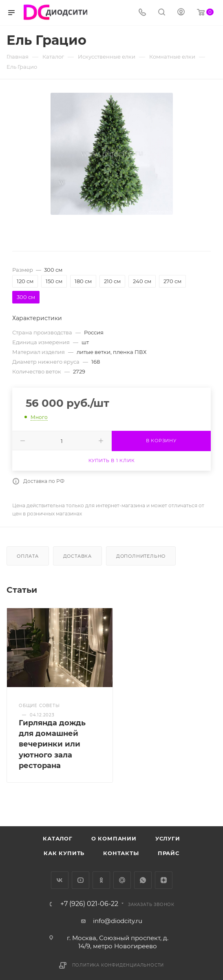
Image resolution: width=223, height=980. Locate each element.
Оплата (28, 556)
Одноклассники (101, 880)
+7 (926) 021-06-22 (89, 904)
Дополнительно (141, 556)
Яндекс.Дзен (164, 880)
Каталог (58, 838)
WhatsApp (143, 880)
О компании (114, 838)
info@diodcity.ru (118, 921)
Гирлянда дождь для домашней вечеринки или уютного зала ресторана (52, 744)
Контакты (121, 853)
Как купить (64, 853)
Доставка (77, 556)
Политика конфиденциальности (118, 965)
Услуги (168, 838)
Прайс (169, 853)
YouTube (81, 880)
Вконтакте (60, 880)
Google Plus (122, 880)
